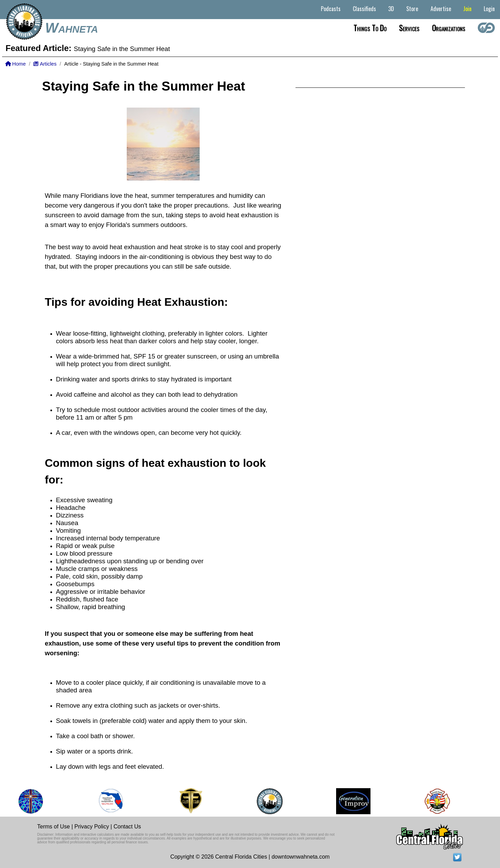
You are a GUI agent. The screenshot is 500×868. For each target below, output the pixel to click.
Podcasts (331, 9)
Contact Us (127, 827)
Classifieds (364, 9)
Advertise (441, 9)
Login (489, 9)
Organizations (449, 28)
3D (391, 9)
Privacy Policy (92, 827)
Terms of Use (53, 827)
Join (467, 9)
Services (409, 28)
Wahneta (72, 28)
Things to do (370, 28)
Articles (45, 64)
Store (412, 9)
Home (15, 64)
